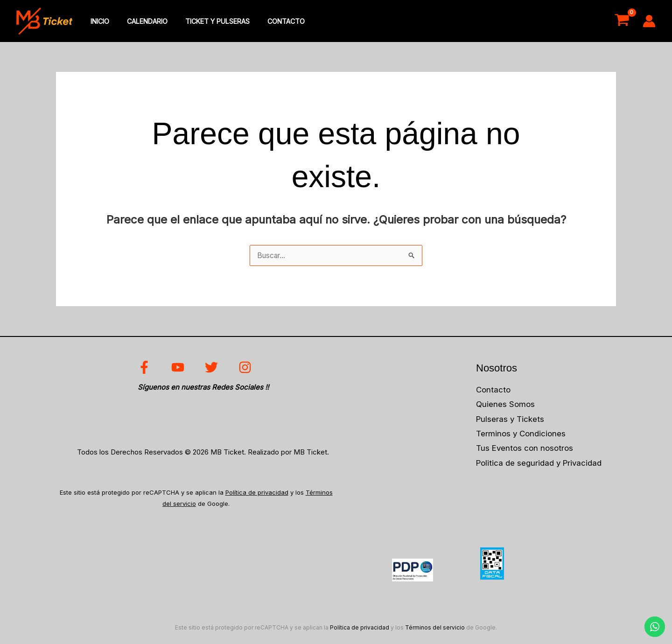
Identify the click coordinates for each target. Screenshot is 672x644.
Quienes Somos (505, 406)
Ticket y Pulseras (207, 22)
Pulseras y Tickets (510, 420)
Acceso (581, 21)
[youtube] (179, 369)
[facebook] (146, 369)
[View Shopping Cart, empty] (622, 21)
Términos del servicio (435, 628)
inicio (98, 22)
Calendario (141, 22)
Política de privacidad (257, 494)
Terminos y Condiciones (521, 435)
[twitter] (213, 369)
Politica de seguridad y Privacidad (539, 464)
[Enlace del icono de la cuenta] (649, 21)
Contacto (271, 22)
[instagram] (246, 369)
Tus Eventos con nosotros (525, 450)
